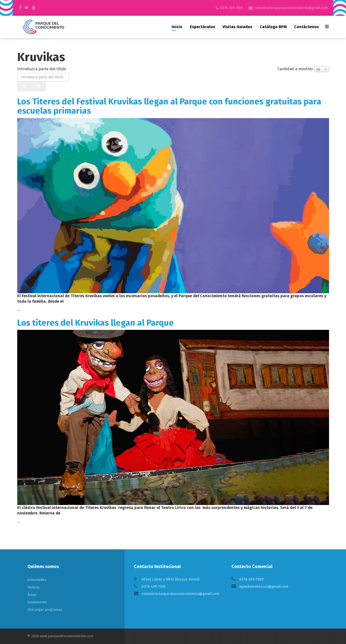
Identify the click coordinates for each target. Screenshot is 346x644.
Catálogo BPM (273, 27)
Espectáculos (202, 27)
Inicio (177, 27)
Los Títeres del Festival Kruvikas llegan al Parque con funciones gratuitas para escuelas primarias (169, 106)
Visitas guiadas (237, 27)
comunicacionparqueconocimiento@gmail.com (291, 8)
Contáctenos (306, 27)
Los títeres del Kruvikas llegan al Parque (96, 323)
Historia (33, 587)
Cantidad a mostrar (295, 69)
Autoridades (37, 580)
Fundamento (37, 602)
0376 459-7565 (232, 8)
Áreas (32, 595)
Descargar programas (45, 610)
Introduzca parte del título (42, 69)
